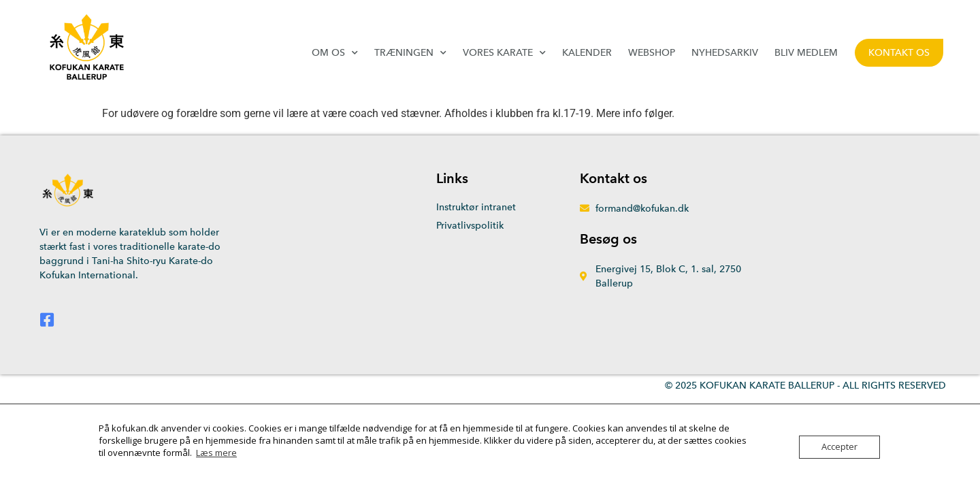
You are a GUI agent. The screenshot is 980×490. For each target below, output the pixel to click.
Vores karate (504, 53)
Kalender (587, 53)
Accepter (839, 447)
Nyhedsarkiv (725, 53)
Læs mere (216, 453)
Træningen (410, 53)
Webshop (652, 53)
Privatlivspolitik (470, 226)
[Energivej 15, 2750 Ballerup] (832, 255)
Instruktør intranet (476, 207)
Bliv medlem (806, 53)
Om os (335, 53)
